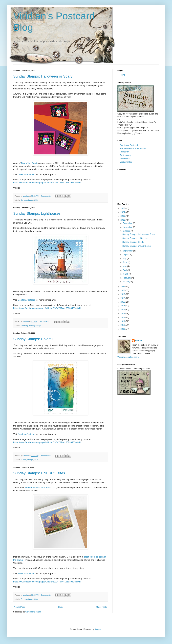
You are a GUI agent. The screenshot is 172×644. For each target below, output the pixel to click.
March (126, 274)
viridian (139, 341)
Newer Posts (20, 607)
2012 (123, 317)
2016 (123, 302)
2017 (123, 298)
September (128, 251)
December (128, 223)
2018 (123, 294)
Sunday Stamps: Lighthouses (37, 213)
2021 (123, 287)
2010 (123, 325)
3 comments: (45, 321)
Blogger (98, 629)
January (127, 282)
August (126, 255)
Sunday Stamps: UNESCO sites (39, 473)
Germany (24, 326)
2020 (123, 290)
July (125, 259)
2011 (123, 321)
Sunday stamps (27, 200)
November (128, 227)
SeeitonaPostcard (26, 174)
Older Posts (101, 607)
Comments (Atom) (33, 612)
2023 (123, 216)
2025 (123, 208)
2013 (123, 314)
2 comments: (46, 196)
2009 (123, 329)
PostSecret (125, 159)
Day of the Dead (29, 163)
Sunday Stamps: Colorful (33, 339)
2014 (123, 310)
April (125, 270)
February (127, 278)
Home (61, 607)
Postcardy (124, 152)
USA (36, 200)
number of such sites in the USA (40, 488)
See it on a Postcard (129, 145)
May (125, 266)
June (125, 262)
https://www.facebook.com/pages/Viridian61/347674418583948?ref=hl (47, 183)
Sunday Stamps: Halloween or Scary (43, 76)
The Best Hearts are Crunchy (133, 149)
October (127, 231)
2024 (123, 212)
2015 (123, 306)
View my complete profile (128, 357)
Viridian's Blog (126, 162)
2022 (123, 220)
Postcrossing (126, 155)
